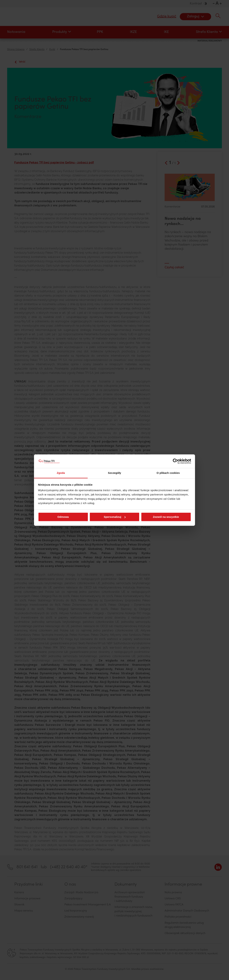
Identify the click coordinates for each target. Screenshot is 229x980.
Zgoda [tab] (61, 473)
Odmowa (63, 517)
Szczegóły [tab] (114, 473)
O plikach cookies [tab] (168, 473)
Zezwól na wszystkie (166, 517)
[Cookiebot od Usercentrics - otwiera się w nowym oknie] (175, 461)
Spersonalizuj (115, 517)
